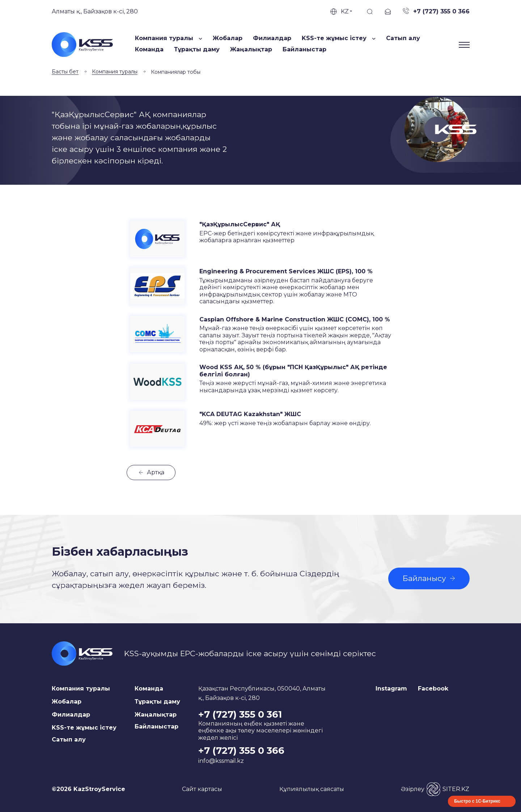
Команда (149, 49)
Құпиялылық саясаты (312, 789)
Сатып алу (403, 38)
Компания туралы (115, 72)
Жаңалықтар (251, 49)
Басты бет (65, 72)
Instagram (391, 689)
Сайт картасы (202, 789)
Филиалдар (272, 38)
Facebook (433, 689)
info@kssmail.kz (221, 761)
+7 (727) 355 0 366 (241, 751)
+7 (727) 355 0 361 (240, 714)
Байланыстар (304, 49)
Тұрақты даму (197, 49)
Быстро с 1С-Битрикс (477, 801)
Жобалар (228, 38)
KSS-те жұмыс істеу (84, 728)
